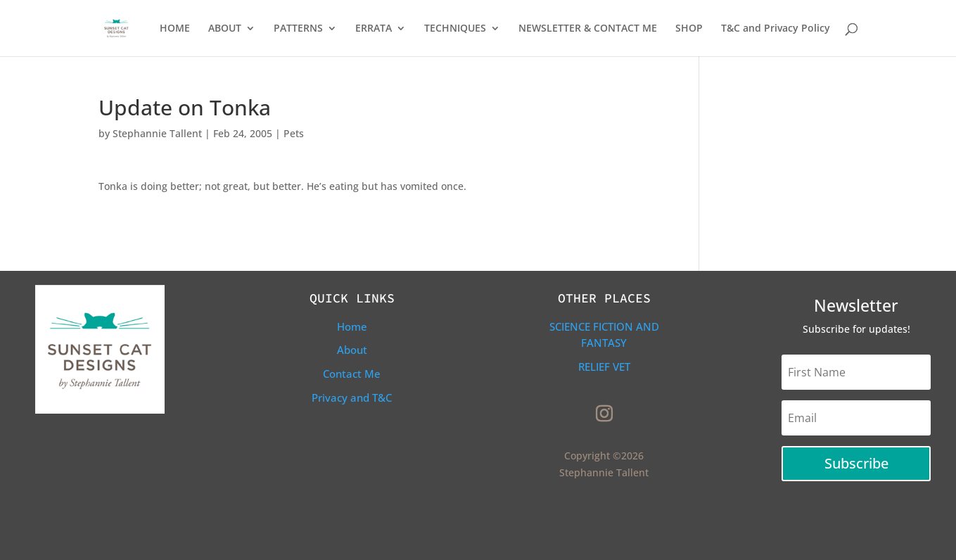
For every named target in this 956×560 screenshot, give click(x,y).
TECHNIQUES (455, 29)
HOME (175, 29)
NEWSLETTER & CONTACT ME (588, 29)
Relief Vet (604, 367)
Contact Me (352, 374)
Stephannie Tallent (157, 133)
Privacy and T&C (352, 397)
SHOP (689, 29)
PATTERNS (298, 29)
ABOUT (225, 29)
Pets (294, 133)
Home (352, 326)
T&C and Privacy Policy (776, 29)
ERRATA (374, 29)
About (352, 350)
